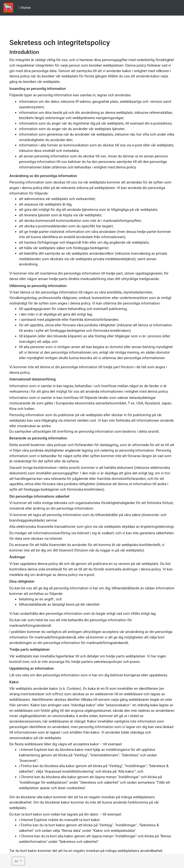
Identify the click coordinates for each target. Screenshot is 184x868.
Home (25, 8)
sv (17, 861)
